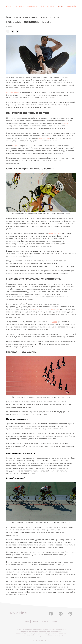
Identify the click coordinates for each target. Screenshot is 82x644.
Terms (35, 621)
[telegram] (18, 31)
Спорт (60, 6)
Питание (19, 6)
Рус (24, 613)
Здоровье (32, 6)
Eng (13, 613)
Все (10, 6)
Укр (19, 613)
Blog (27, 621)
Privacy (45, 621)
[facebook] (9, 31)
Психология (47, 6)
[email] (13, 31)
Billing (55, 621)
